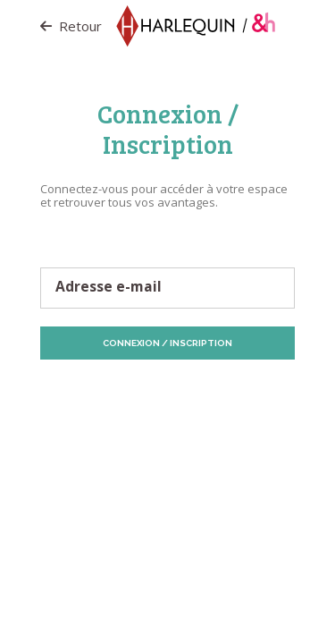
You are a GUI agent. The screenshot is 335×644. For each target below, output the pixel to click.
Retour (71, 26)
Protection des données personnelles (134, 392)
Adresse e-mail (109, 287)
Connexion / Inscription (167, 343)
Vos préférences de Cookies (191, 407)
